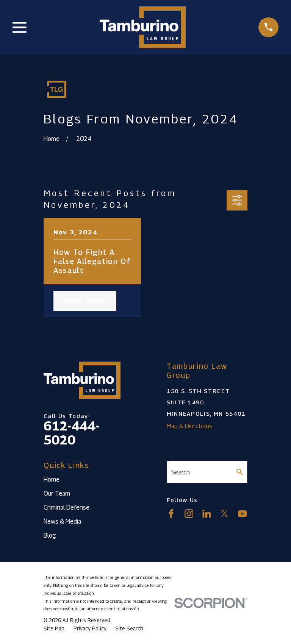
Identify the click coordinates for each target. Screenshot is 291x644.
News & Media (62, 521)
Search (181, 472)
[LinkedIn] (207, 514)
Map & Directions (189, 426)
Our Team (57, 493)
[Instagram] (189, 514)
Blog (50, 535)
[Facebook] (171, 514)
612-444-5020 (72, 433)
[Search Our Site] (240, 472)
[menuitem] (54, 629)
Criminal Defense (66, 507)
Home (52, 479)
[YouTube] (242, 514)
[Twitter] (225, 514)
